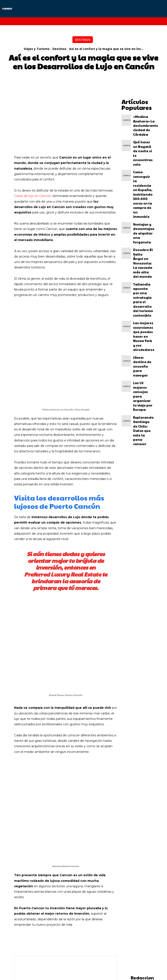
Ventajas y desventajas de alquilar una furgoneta (143, 176)
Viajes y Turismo (37, 49)
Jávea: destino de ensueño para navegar (142, 255)
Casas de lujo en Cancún (33, 196)
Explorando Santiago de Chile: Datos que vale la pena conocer (141, 290)
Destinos (83, 40)
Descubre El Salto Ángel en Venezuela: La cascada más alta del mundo (143, 193)
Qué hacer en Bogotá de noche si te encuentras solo (143, 136)
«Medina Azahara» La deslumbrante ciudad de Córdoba (142, 119)
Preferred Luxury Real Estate (63, 544)
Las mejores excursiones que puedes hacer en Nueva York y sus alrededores (143, 237)
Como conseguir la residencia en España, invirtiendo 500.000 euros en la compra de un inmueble (143, 156)
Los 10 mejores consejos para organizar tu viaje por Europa (142, 272)
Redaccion (142, 887)
